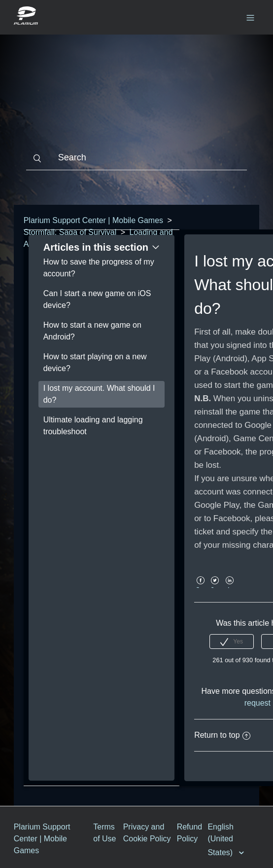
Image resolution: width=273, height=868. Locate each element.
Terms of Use (104, 833)
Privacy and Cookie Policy (147, 833)
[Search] (137, 158)
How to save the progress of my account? (99, 268)
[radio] (232, 642)
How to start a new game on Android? (92, 331)
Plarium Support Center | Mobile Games (93, 220)
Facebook (200, 587)
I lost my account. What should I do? (99, 394)
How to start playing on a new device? (95, 362)
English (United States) (221, 840)
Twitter (215, 587)
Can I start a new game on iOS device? (97, 299)
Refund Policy (190, 833)
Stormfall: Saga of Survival (70, 232)
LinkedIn (229, 587)
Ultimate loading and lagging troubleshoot (93, 426)
